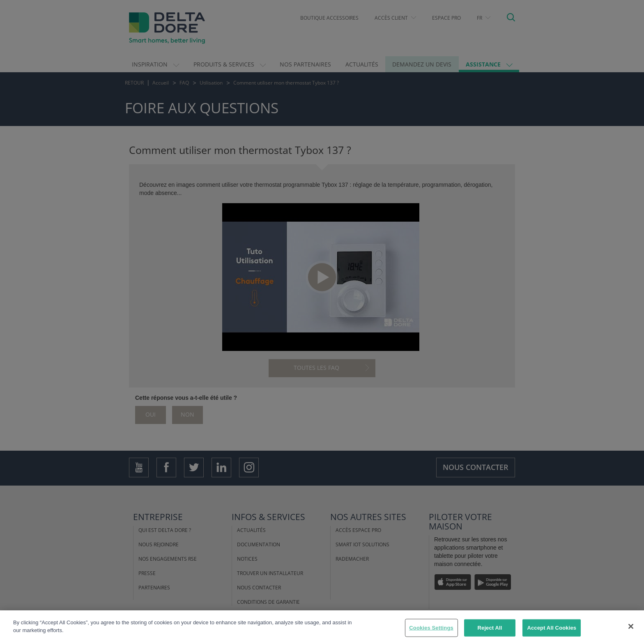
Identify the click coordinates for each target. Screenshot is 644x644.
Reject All (490, 628)
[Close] (631, 626)
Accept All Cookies (552, 628)
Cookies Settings (431, 628)
